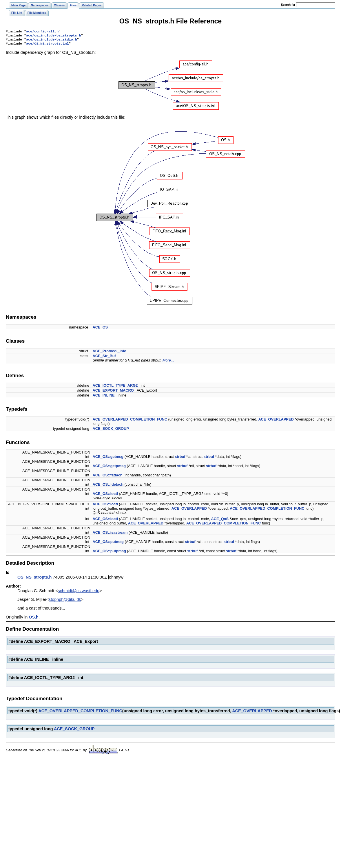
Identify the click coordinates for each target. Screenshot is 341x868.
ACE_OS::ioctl (105, 496)
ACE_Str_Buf (104, 358)
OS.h (34, 619)
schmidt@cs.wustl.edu (79, 593)
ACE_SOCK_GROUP (111, 431)
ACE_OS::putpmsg (109, 553)
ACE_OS (100, 330)
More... (168, 363)
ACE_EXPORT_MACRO (113, 393)
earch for (288, 5)
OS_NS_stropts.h (34, 579)
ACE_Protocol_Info (110, 353)
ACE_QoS (220, 521)
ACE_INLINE (104, 398)
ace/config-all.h (42, 32)
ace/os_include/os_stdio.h (51, 41)
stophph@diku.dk (65, 602)
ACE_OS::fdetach (108, 487)
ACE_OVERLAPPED (276, 422)
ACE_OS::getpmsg (109, 468)
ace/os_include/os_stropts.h (53, 36)
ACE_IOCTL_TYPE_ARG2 (115, 388)
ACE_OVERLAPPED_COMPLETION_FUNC (130, 422)
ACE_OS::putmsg (108, 544)
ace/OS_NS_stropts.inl (47, 46)
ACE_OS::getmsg (108, 459)
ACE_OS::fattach (108, 477)
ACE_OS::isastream (110, 535)
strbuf (180, 459)
